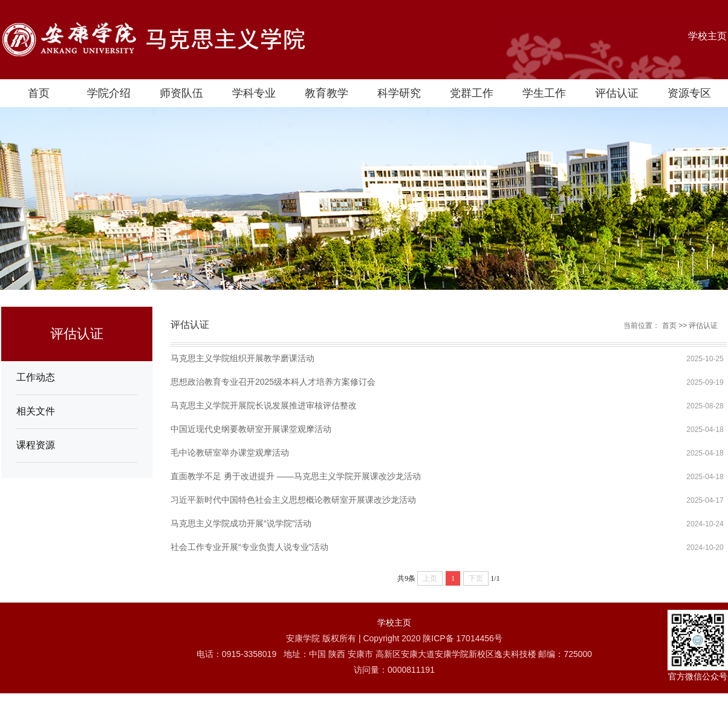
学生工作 (544, 93)
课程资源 (36, 445)
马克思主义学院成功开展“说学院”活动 (241, 523)
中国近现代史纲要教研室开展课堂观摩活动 (251, 429)
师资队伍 (181, 93)
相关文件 (36, 411)
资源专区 (689, 93)
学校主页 (707, 36)
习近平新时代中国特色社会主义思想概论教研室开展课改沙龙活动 (293, 500)
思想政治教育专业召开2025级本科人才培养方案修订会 (273, 382)
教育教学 (327, 93)
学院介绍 (109, 93)
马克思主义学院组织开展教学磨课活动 (242, 358)
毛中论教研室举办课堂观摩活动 (230, 453)
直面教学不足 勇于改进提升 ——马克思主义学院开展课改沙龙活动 (296, 476)
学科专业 (254, 93)
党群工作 (472, 93)
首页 (39, 93)
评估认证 (617, 93)
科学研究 (399, 93)
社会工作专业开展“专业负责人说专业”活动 (249, 547)
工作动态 (36, 377)
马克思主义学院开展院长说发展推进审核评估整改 (264, 405)
